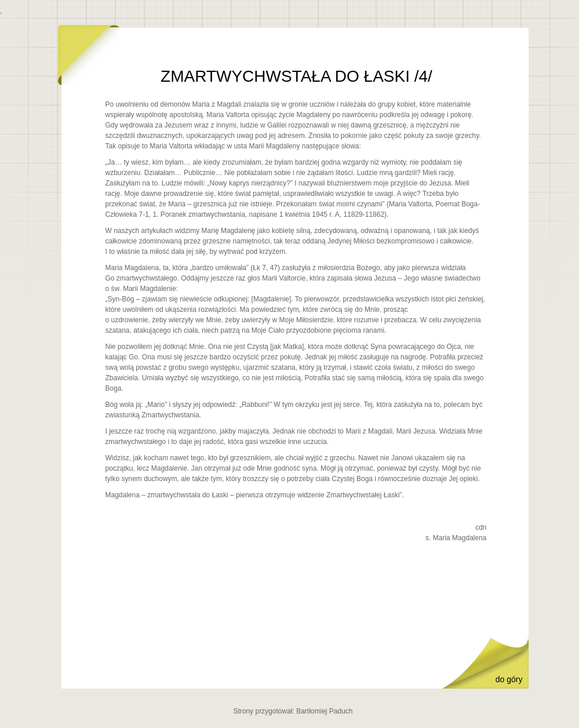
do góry (509, 679)
